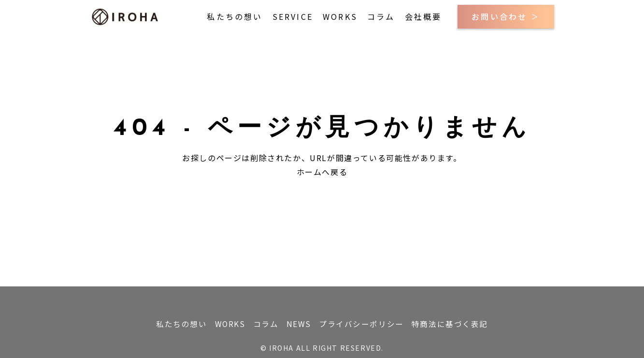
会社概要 (423, 16)
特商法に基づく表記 (461, 322)
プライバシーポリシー (369, 322)
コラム (381, 16)
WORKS (340, 16)
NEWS (301, 322)
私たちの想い (235, 16)
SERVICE (293, 16)
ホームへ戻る (322, 172)
